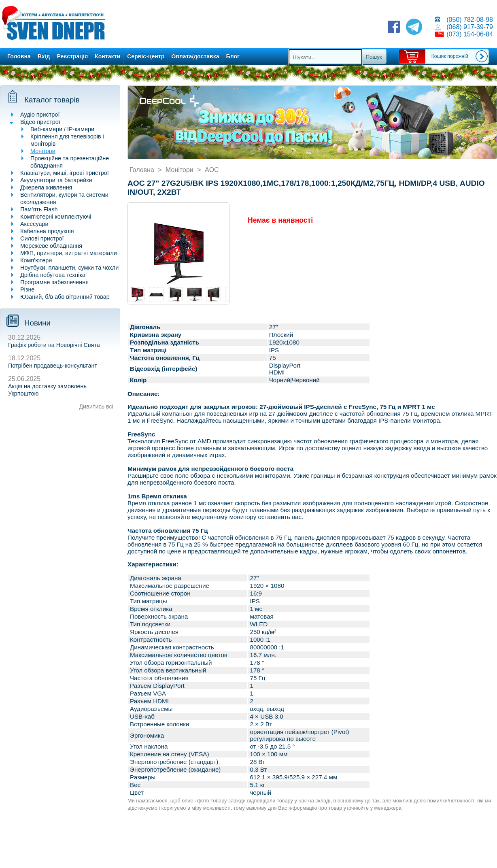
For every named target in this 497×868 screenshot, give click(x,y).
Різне (27, 289)
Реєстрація (73, 56)
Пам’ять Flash (39, 209)
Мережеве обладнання (51, 246)
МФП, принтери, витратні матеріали (69, 253)
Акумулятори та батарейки (56, 180)
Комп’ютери (36, 260)
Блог (233, 56)
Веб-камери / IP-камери (62, 129)
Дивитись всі (96, 406)
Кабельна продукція (47, 231)
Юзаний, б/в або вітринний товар (65, 297)
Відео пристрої (40, 122)
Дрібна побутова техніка (53, 275)
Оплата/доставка (195, 56)
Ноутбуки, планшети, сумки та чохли (69, 268)
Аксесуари (34, 224)
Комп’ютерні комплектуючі (56, 217)
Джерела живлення (46, 187)
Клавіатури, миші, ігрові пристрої (65, 173)
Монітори (43, 151)
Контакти (107, 56)
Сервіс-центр (146, 56)
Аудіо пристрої (40, 115)
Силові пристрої (42, 238)
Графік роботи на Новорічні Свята (54, 345)
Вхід (44, 56)
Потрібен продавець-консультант (53, 366)
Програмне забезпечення (54, 282)
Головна (19, 56)
